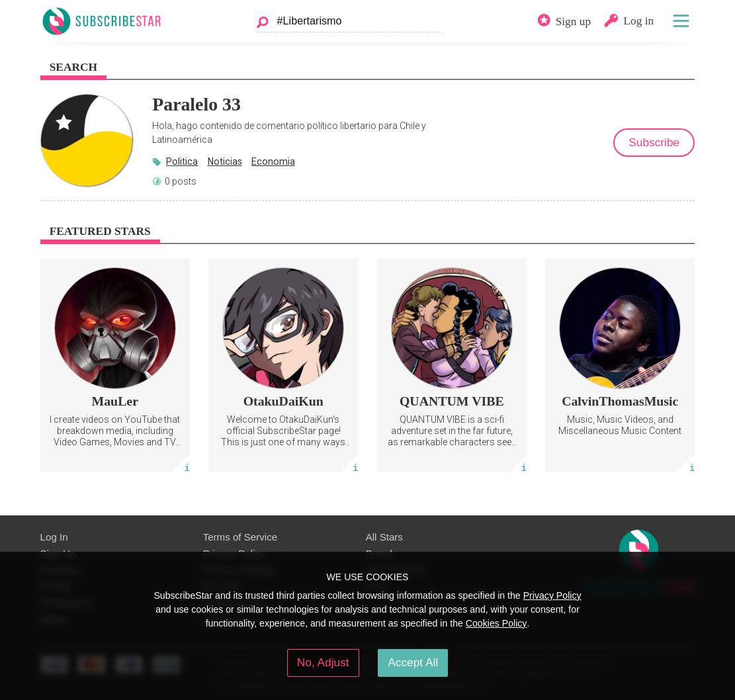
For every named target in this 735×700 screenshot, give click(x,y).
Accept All (413, 662)
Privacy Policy (552, 595)
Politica (182, 161)
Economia (273, 161)
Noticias (225, 161)
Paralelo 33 (196, 104)
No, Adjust (323, 662)
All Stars (384, 537)
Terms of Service (240, 537)
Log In (54, 537)
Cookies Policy (497, 623)
